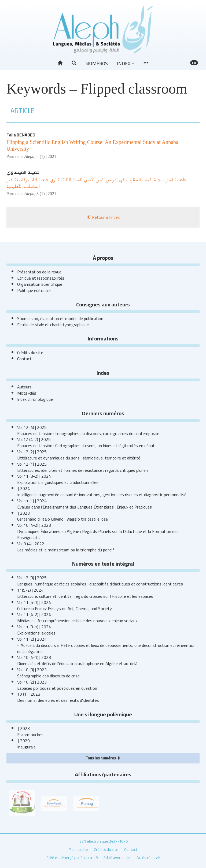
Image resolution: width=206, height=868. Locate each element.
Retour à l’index (103, 217)
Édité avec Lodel (117, 857)
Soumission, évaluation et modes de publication (60, 318)
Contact (24, 359)
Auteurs (24, 387)
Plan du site (78, 849)
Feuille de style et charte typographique (53, 325)
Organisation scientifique (40, 284)
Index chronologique (35, 399)
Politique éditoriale (34, 290)
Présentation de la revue (39, 272)
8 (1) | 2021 (46, 156)
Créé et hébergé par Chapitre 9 (72, 857)
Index (126, 63)
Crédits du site (30, 353)
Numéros (97, 63)
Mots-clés (27, 393)
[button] (74, 63)
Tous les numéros (103, 758)
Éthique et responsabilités (41, 278)
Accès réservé (148, 857)
